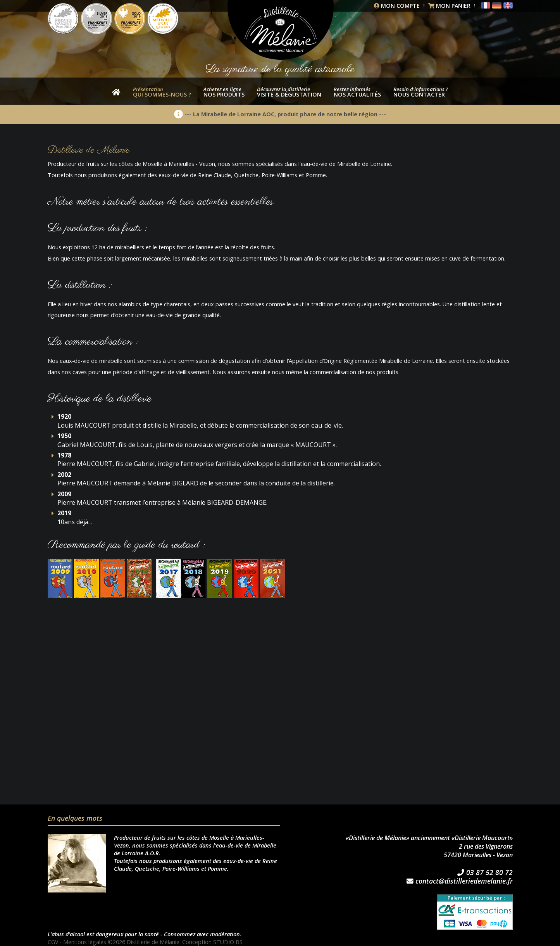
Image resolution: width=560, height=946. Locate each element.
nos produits (224, 92)
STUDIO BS (229, 942)
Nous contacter (421, 92)
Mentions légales (85, 942)
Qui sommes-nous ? (162, 92)
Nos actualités (357, 92)
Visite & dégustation (289, 92)
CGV (53, 942)
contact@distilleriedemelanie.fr (460, 881)
